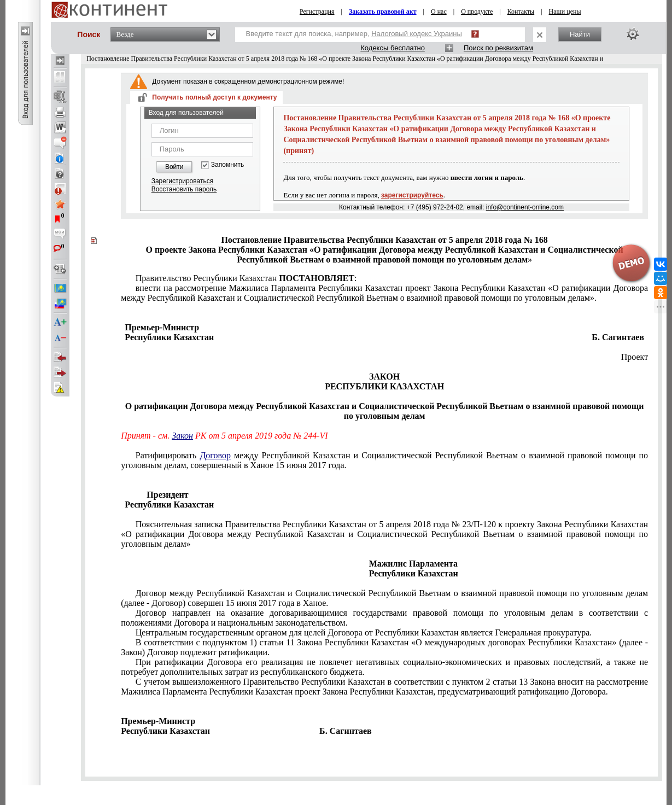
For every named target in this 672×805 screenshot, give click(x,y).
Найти (580, 34)
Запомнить (227, 165)
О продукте (477, 11)
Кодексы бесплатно (393, 48)
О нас (439, 11)
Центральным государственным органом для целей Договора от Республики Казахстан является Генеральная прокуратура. (364, 632)
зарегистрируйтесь (412, 195)
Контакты (521, 11)
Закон (182, 436)
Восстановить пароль (184, 189)
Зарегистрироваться (182, 181)
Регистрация (317, 11)
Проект (635, 357)
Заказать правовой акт (383, 11)
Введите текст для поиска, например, (354, 34)
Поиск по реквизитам (498, 48)
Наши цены (565, 11)
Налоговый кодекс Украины (417, 34)
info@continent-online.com (525, 207)
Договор (215, 455)
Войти (174, 167)
